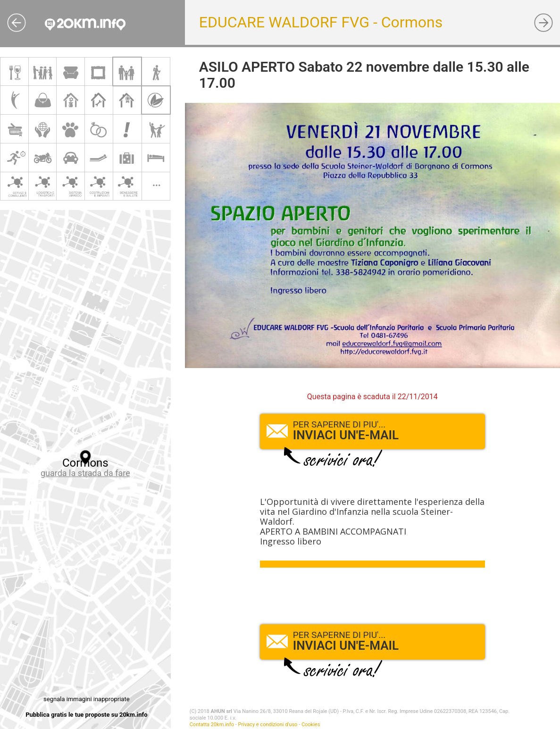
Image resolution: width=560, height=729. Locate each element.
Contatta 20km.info (212, 725)
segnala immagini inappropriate (86, 699)
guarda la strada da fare (85, 473)
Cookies (311, 725)
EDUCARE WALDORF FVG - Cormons (321, 22)
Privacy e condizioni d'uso (268, 725)
